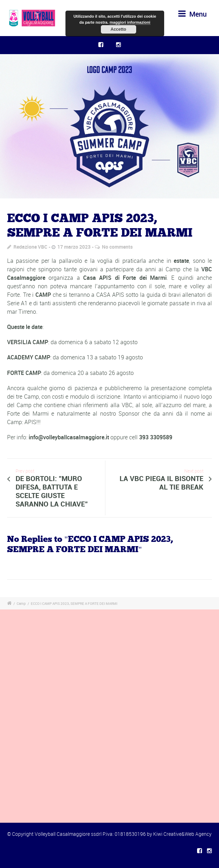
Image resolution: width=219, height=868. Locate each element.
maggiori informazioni (130, 22)
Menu (192, 14)
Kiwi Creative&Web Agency (182, 834)
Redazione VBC (30, 247)
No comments (117, 247)
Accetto (118, 29)
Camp (21, 603)
